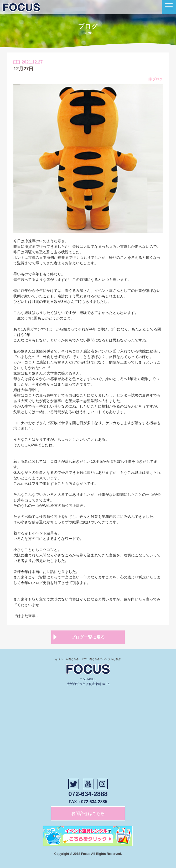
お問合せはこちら (88, 814)
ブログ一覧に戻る (88, 637)
